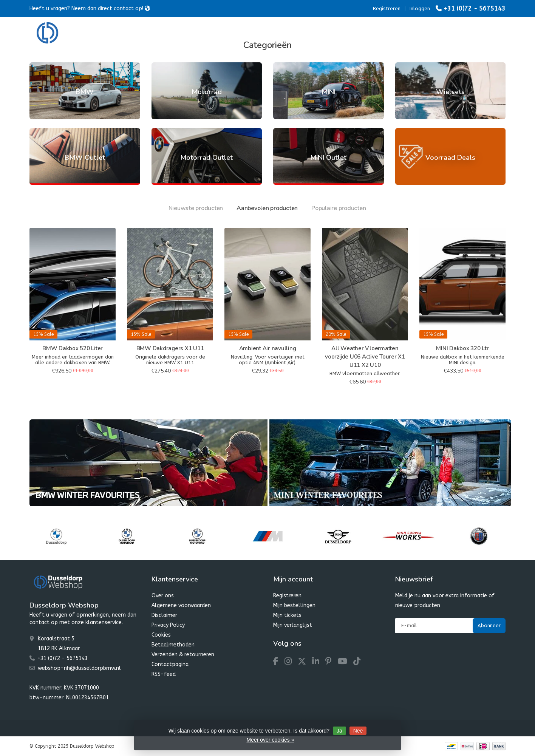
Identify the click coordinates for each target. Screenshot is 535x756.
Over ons (163, 596)
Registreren (387, 9)
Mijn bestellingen (294, 605)
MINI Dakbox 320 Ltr (462, 348)
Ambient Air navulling (268, 348)
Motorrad (195, 34)
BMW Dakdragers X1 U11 (170, 348)
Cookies (161, 635)
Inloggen (420, 9)
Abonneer (489, 625)
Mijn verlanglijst (293, 625)
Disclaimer (164, 615)
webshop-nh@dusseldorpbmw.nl (79, 668)
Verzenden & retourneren (183, 655)
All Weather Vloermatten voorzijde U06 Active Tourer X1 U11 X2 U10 (365, 357)
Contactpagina (170, 664)
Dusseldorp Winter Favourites (288, 34)
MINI (229, 34)
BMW (160, 34)
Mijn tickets (287, 615)
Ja (339, 731)
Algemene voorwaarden (181, 605)
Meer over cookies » (270, 740)
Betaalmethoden (173, 645)
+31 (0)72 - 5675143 (475, 9)
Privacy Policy (168, 625)
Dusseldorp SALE (362, 34)
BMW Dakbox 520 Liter (73, 348)
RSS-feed (164, 674)
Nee (358, 731)
